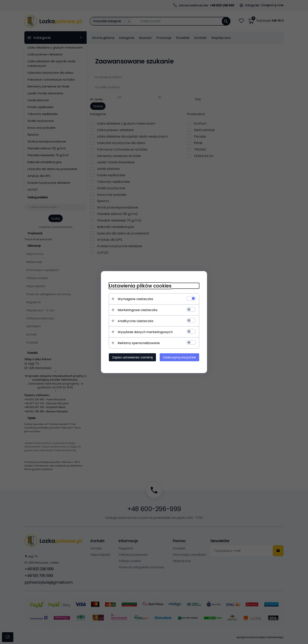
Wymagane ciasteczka (135, 299)
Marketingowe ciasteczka (137, 310)
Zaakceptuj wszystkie (179, 357)
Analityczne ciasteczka (135, 321)
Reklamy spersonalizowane (139, 343)
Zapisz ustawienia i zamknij (132, 357)
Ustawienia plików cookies (140, 286)
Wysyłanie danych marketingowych (145, 332)
